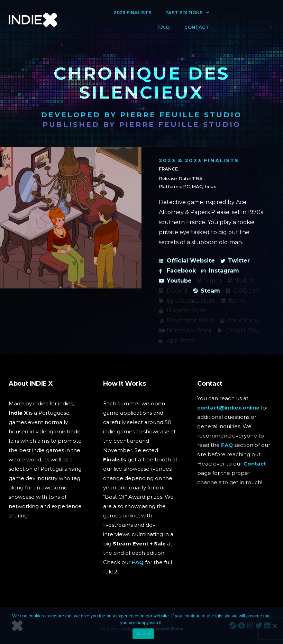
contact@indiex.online (228, 408)
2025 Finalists (133, 12)
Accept (143, 634)
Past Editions (187, 13)
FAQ (138, 562)
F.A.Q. (164, 27)
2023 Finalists (212, 160)
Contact (197, 27)
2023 (167, 160)
